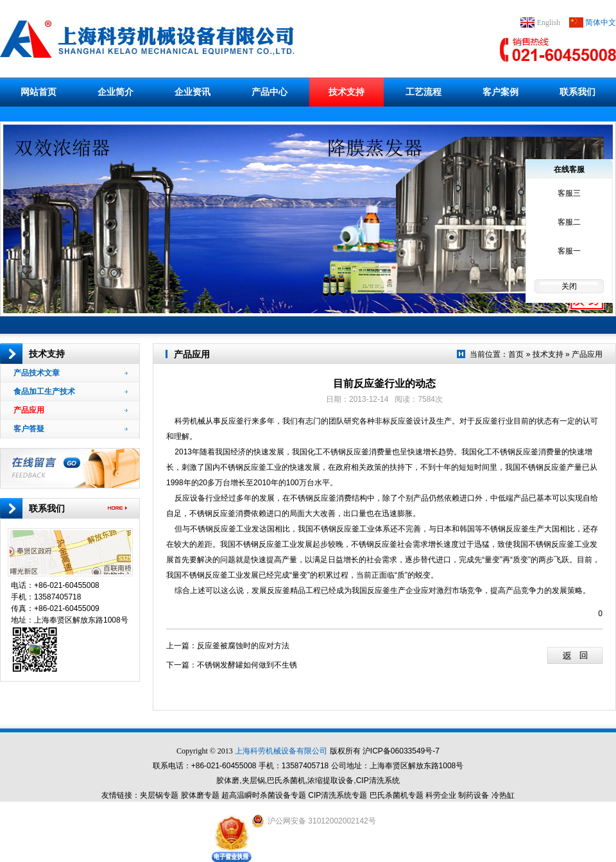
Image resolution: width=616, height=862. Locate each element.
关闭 (569, 286)
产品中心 (269, 92)
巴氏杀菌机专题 (397, 795)
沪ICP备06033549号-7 (401, 751)
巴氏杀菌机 (286, 780)
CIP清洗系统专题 (338, 795)
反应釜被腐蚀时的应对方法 (243, 646)
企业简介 (116, 92)
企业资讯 (193, 92)
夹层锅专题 (159, 795)
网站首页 (38, 92)
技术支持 (346, 92)
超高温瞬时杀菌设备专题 (264, 795)
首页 (516, 354)
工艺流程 (424, 92)
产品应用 (71, 410)
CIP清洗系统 (378, 780)
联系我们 (577, 92)
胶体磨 (228, 780)
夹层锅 (253, 780)
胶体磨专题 (200, 795)
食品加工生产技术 (71, 392)
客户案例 (501, 92)
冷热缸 (503, 795)
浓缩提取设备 (330, 780)
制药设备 (474, 795)
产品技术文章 (71, 373)
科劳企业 (441, 795)
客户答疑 (71, 429)
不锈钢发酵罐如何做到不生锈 (247, 665)
